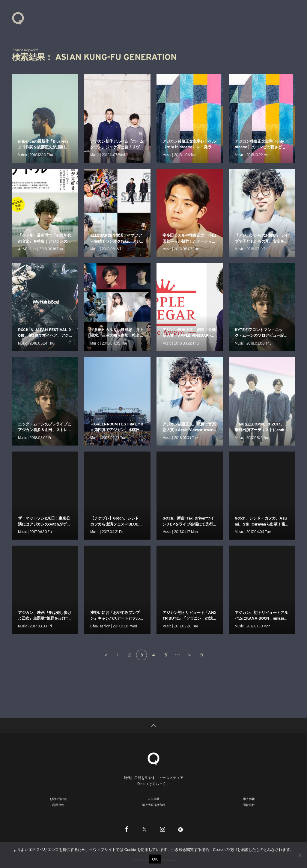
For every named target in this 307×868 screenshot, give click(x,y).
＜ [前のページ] (106, 655)
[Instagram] (162, 829)
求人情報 (249, 799)
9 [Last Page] (202, 655)
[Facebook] (127, 829)
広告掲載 (153, 799)
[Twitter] (145, 829)
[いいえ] (300, 855)
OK (155, 859)
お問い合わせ (58, 799)
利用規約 (58, 805)
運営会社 (249, 805)
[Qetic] (153, 758)
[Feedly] (180, 829)
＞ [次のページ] (189, 655)
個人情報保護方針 (153, 805)
